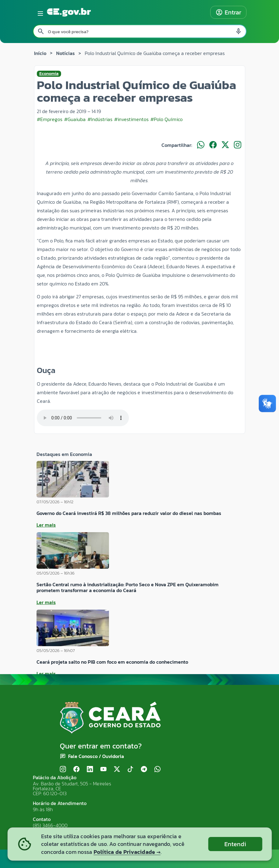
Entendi (235, 844)
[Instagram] (63, 770)
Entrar (228, 12)
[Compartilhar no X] (225, 145)
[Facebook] (76, 770)
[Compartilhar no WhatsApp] (201, 145)
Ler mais (46, 525)
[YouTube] (103, 770)
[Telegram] (144, 770)
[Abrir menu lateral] (39, 12)
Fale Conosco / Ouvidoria (96, 756)
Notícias (66, 53)
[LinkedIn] (90, 770)
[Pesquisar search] (41, 31)
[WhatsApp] (157, 770)
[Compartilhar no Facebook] (213, 145)
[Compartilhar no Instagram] (238, 145)
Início (40, 53)
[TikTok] (130, 770)
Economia (49, 74)
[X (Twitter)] (117, 770)
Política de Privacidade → (127, 852)
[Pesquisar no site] (140, 31)
